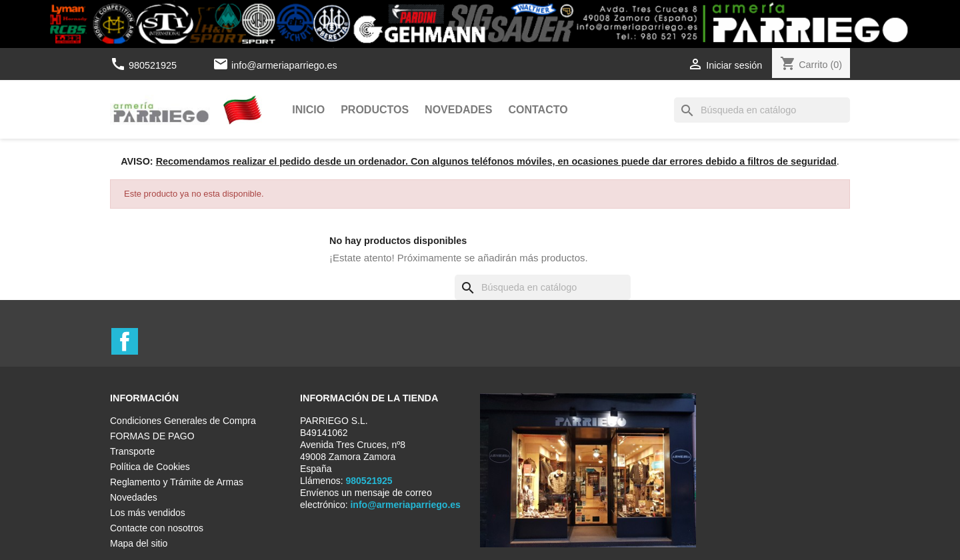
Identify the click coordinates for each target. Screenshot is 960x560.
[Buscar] (762, 110)
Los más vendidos (148, 513)
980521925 (145, 65)
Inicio (308, 110)
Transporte (132, 451)
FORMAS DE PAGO (152, 436)
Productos (375, 110)
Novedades (458, 110)
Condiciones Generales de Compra (183, 421)
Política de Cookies (150, 467)
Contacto (538, 110)
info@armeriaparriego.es (284, 65)
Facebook (125, 341)
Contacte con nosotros (157, 528)
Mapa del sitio (139, 543)
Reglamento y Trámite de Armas (177, 482)
